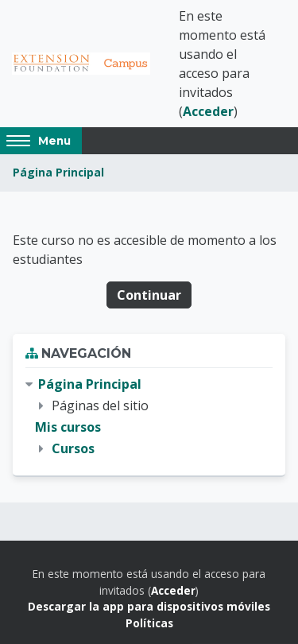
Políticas (149, 623)
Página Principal (58, 172)
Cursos (73, 448)
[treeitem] (149, 417)
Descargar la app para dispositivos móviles (149, 606)
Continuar (149, 295)
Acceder (208, 111)
